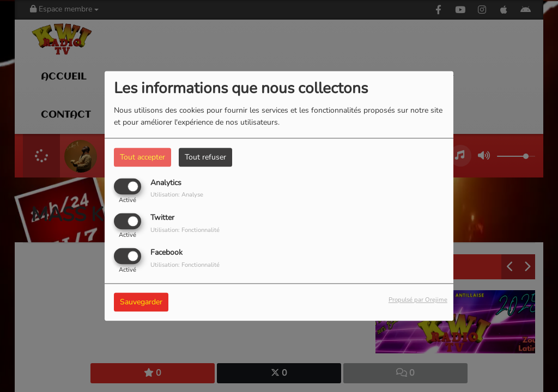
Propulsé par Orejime (418, 300)
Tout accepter (142, 157)
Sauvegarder (141, 302)
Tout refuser (205, 157)
